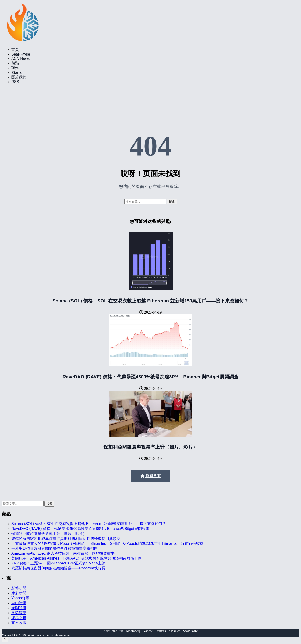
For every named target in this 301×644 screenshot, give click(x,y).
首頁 (15, 50)
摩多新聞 (19, 593)
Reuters (161, 631)
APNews (174, 631)
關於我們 (19, 77)
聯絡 (15, 68)
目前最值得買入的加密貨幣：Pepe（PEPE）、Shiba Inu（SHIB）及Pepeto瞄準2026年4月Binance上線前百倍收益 (107, 543)
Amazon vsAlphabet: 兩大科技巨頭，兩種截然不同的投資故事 (63, 553)
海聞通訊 (19, 608)
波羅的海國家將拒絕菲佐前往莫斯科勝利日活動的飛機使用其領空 (66, 539)
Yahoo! (148, 631)
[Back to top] (5, 640)
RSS (15, 82)
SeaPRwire (21, 54)
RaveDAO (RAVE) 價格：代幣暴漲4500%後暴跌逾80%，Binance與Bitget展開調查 (150, 377)
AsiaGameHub (113, 631)
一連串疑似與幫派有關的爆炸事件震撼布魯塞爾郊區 (55, 548)
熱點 (15, 63)
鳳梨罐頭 (19, 613)
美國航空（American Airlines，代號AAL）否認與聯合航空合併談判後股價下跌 (76, 558)
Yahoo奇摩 (20, 598)
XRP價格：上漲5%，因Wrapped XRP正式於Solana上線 (58, 563)
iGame (17, 73)
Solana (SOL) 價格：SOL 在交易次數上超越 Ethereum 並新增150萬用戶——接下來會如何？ (150, 301)
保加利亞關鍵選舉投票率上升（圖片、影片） (150, 447)
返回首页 (150, 476)
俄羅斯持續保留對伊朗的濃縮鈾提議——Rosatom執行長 (58, 568)
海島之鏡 (19, 618)
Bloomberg (133, 631)
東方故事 (19, 623)
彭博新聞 (19, 588)
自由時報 (19, 603)
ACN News (20, 58)
